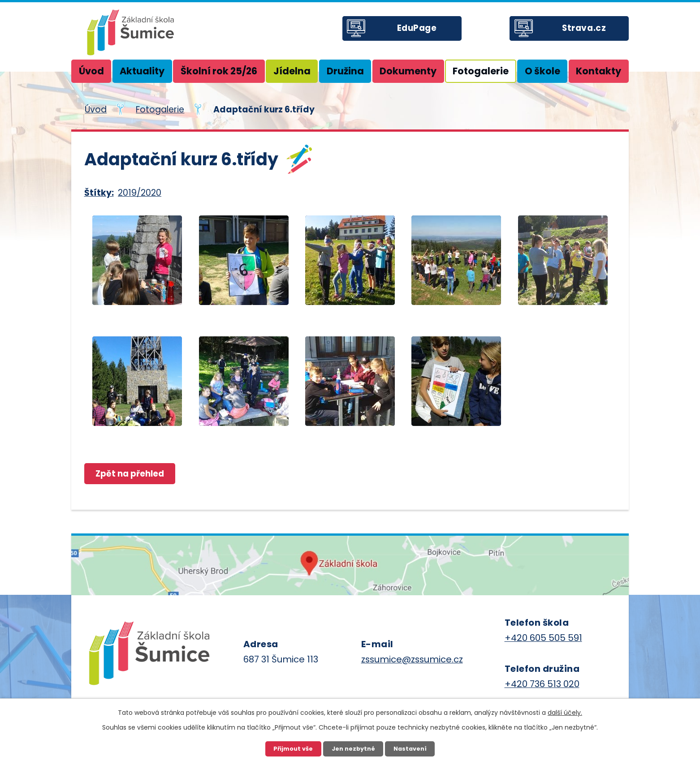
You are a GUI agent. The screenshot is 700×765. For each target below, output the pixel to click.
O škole (542, 71)
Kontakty (598, 71)
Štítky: (99, 193)
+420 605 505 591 (543, 638)
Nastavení (411, 748)
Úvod (91, 71)
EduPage (420, 31)
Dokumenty (408, 71)
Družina (345, 71)
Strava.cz (588, 31)
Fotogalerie (481, 71)
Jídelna (292, 71)
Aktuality (142, 71)
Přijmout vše (292, 748)
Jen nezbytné (353, 748)
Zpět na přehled (132, 474)
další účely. (565, 712)
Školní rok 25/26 (219, 71)
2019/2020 (140, 193)
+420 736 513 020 (542, 684)
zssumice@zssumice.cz (412, 660)
